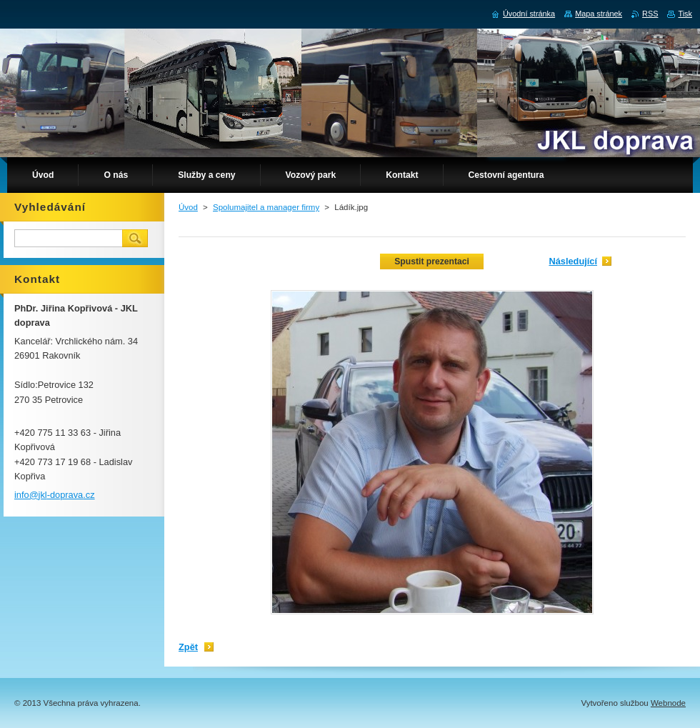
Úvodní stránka (529, 14)
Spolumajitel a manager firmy (266, 207)
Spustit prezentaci (432, 261)
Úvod (188, 207)
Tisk (685, 14)
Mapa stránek (599, 14)
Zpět (188, 647)
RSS (650, 14)
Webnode (668, 703)
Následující (573, 261)
